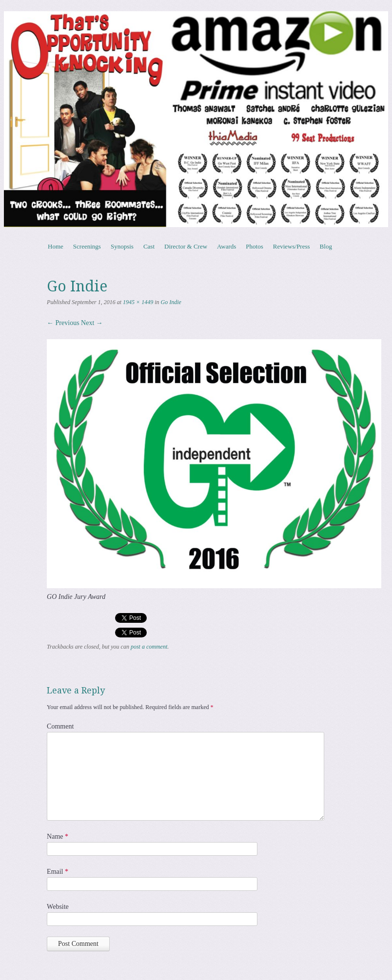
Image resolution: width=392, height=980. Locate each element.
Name (58, 836)
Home (56, 246)
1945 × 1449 (138, 302)
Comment (60, 726)
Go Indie (171, 302)
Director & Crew (186, 246)
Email (58, 872)
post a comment (149, 647)
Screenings (87, 246)
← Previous (63, 323)
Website (58, 907)
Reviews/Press (292, 246)
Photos (254, 246)
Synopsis (122, 246)
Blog (326, 246)
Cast (149, 246)
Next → (92, 323)
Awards (226, 246)
